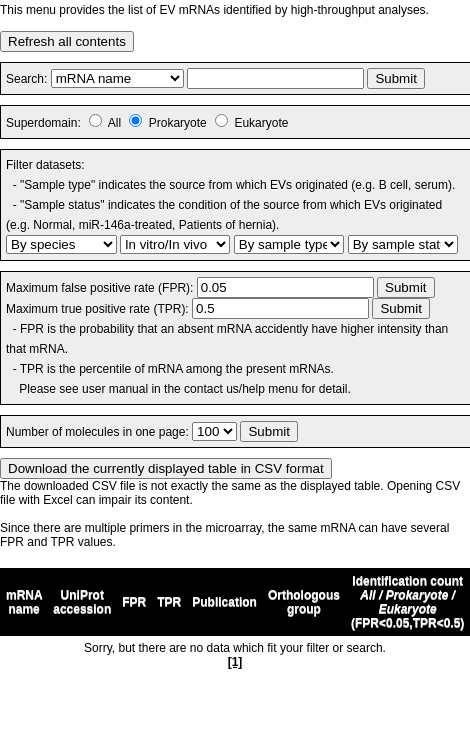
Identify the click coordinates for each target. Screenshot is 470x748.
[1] (235, 662)
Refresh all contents (67, 41)
